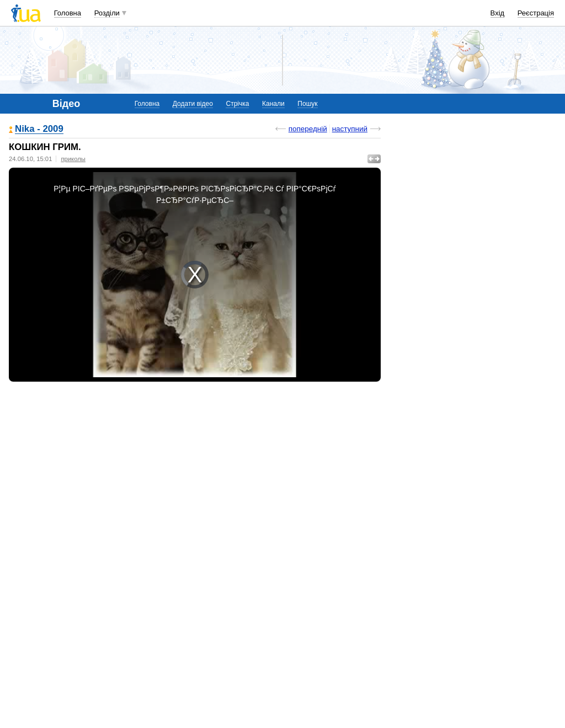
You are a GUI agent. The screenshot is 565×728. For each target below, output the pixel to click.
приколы (73, 159)
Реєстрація (536, 13)
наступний (350, 129)
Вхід (498, 13)
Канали (273, 104)
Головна (68, 13)
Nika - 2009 (39, 129)
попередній (308, 129)
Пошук (307, 104)
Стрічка (237, 104)
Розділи (107, 13)
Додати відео (193, 104)
